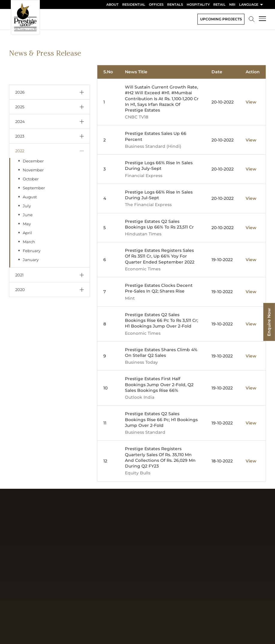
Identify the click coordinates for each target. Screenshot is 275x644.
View (251, 102)
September (34, 188)
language (251, 4)
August (30, 197)
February (32, 251)
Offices (156, 4)
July (27, 206)
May (27, 224)
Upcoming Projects (221, 19)
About (112, 4)
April (27, 233)
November (33, 170)
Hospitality (198, 4)
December (33, 161)
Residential (134, 4)
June (28, 215)
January (31, 260)
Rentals (175, 4)
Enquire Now (269, 322)
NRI (232, 4)
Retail (219, 4)
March (29, 242)
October (31, 179)
